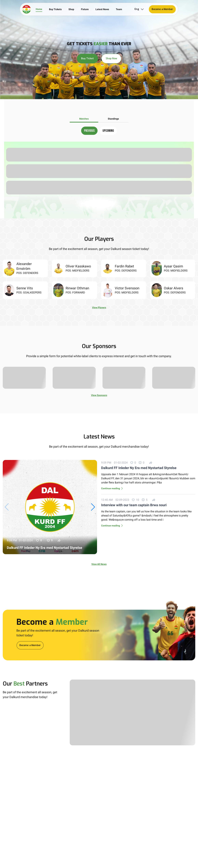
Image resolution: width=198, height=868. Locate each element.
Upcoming (108, 131)
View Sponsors (99, 395)
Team (119, 9)
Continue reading (113, 488)
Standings (113, 119)
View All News (99, 564)
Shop (71, 9)
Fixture (85, 9)
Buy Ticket (87, 59)
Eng (139, 9)
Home (39, 9)
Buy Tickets (55, 9)
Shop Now (111, 59)
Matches (84, 119)
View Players (99, 307)
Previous (89, 131)
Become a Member (162, 9)
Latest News (102, 9)
